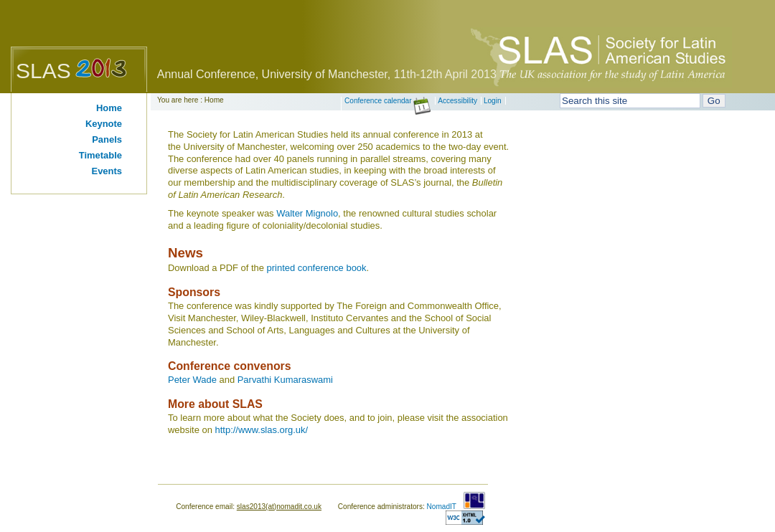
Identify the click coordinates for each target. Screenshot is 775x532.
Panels (107, 139)
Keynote (104, 124)
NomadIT (442, 507)
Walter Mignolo (307, 213)
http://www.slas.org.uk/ (262, 430)
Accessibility (457, 101)
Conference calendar (388, 101)
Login (493, 101)
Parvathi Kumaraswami (285, 380)
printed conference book (317, 268)
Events (107, 171)
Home (109, 108)
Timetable (100, 155)
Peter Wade (192, 380)
